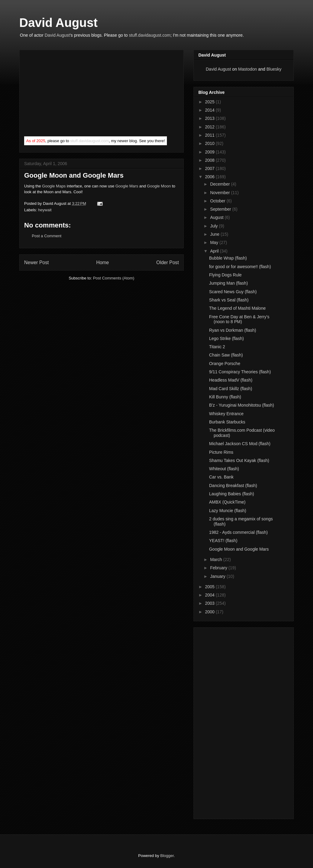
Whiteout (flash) (224, 469)
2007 (210, 168)
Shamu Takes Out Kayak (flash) (239, 460)
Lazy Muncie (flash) (228, 511)
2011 (210, 135)
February (219, 568)
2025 (210, 102)
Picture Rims (221, 452)
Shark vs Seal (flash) (229, 300)
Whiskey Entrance (226, 414)
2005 (210, 587)
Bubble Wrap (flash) (228, 258)
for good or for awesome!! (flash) (240, 267)
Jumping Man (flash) (228, 283)
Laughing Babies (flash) (232, 494)
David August (58, 23)
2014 (210, 110)
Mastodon (247, 69)
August (217, 217)
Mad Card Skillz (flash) (231, 389)
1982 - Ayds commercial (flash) (238, 532)
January (218, 576)
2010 (210, 143)
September (221, 209)
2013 (210, 118)
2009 (210, 152)
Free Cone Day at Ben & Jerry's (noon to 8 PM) (239, 319)
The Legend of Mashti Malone (237, 308)
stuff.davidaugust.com (150, 35)
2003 (210, 603)
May (215, 242)
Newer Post (37, 262)
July (214, 226)
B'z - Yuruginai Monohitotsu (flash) (242, 405)
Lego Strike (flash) (226, 338)
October (218, 201)
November (220, 193)
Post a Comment (47, 236)
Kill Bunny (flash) (225, 397)
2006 (210, 177)
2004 (210, 595)
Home (103, 262)
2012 (210, 127)
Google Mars (127, 186)
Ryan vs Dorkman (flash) (233, 330)
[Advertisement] (70, 94)
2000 (210, 612)
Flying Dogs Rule (225, 275)
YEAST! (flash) (223, 541)
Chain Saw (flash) (226, 355)
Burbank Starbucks (227, 422)
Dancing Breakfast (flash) (233, 486)
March (217, 560)
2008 (210, 160)
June (215, 234)
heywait (45, 210)
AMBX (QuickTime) (227, 502)
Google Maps (54, 186)
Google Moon (159, 186)
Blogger (167, 856)
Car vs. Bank (221, 477)
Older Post (168, 262)
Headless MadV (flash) (231, 380)
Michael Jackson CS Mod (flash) (240, 444)
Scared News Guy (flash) (233, 292)
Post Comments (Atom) (114, 278)
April (215, 251)
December (220, 184)
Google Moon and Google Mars (239, 549)
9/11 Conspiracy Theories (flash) (240, 372)
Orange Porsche (225, 364)
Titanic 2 (217, 347)
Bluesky (274, 69)
